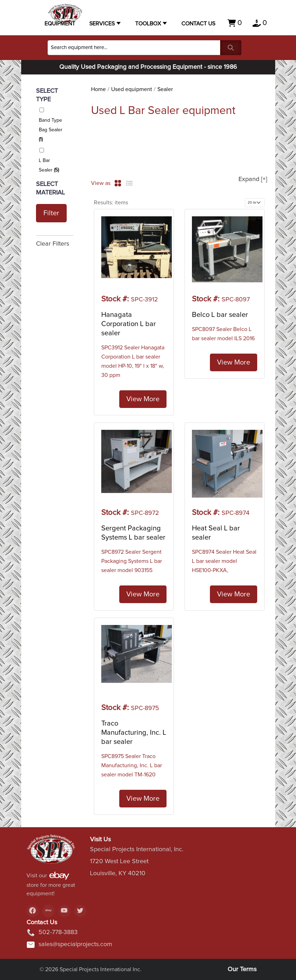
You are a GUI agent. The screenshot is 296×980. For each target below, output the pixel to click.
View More (143, 399)
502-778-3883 (52, 933)
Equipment (60, 24)
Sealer (165, 89)
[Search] (134, 48)
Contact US (198, 24)
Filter (51, 213)
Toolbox (148, 24)
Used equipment (132, 89)
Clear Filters (53, 244)
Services (102, 24)
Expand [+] (253, 179)
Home (98, 89)
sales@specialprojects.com (69, 945)
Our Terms (242, 969)
